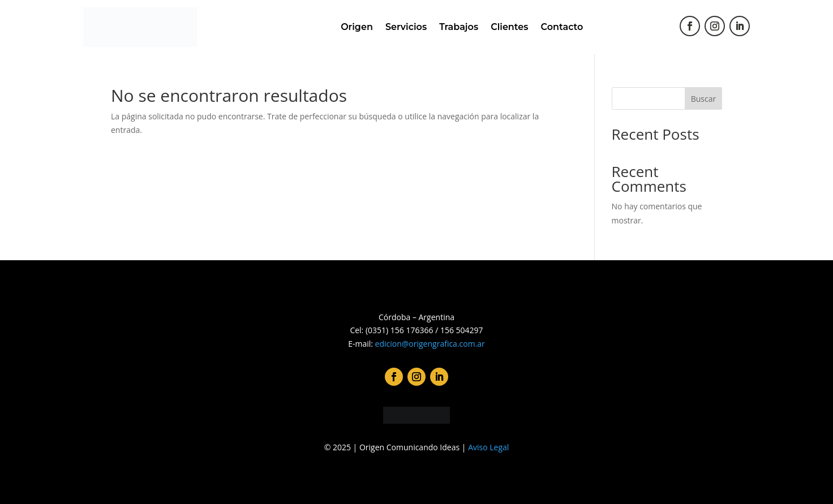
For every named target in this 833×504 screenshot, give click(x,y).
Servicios (406, 27)
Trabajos (459, 27)
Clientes (509, 27)
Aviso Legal (488, 447)
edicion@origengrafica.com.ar (430, 344)
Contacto (562, 27)
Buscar (704, 99)
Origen (357, 27)
